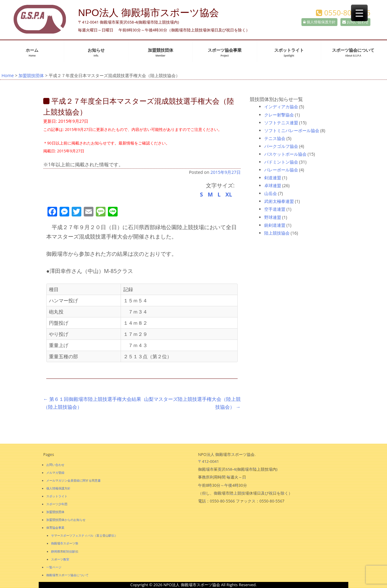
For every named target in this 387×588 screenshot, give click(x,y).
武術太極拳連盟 (279, 201)
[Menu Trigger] (359, 13)
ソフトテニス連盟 (281, 123)
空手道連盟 (275, 209)
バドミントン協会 (281, 162)
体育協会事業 (55, 528)
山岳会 (271, 193)
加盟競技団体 (161, 52)
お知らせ (96, 52)
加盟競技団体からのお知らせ (66, 520)
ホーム (32, 52)
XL (229, 194)
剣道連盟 (273, 178)
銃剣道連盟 (275, 225)
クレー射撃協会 (279, 115)
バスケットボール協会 (285, 154)
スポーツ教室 (60, 559)
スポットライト (289, 52)
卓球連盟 (273, 185)
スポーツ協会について (353, 52)
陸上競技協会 (277, 233)
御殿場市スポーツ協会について (67, 575)
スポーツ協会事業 (225, 52)
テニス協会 (275, 138)
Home (8, 75)
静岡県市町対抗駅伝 (65, 551)
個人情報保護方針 (319, 22)
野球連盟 (273, 217)
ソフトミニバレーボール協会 (292, 130)
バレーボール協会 (281, 170)
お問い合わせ (355, 22)
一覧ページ (54, 567)
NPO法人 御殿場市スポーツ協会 (148, 13)
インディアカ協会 (281, 107)
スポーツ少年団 (57, 504)
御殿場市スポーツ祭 (65, 543)
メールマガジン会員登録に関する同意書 (73, 480)
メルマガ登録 (55, 473)
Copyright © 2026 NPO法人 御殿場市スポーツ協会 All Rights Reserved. (193, 585)
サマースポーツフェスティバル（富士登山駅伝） (84, 535)
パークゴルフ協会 (281, 146)
